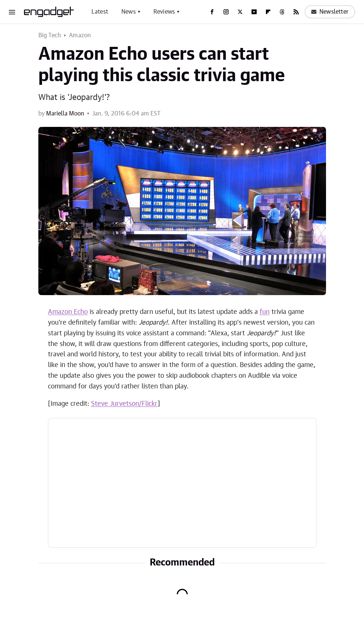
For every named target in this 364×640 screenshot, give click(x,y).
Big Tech (50, 35)
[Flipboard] (268, 12)
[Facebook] (212, 12)
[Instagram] (226, 12)
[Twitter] (240, 12)
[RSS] (296, 12)
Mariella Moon (65, 114)
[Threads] (282, 12)
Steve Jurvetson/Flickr (124, 404)
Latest (100, 12)
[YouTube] (254, 12)
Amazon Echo (68, 312)
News (129, 12)
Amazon (80, 35)
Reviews (164, 12)
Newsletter (330, 12)
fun (265, 312)
